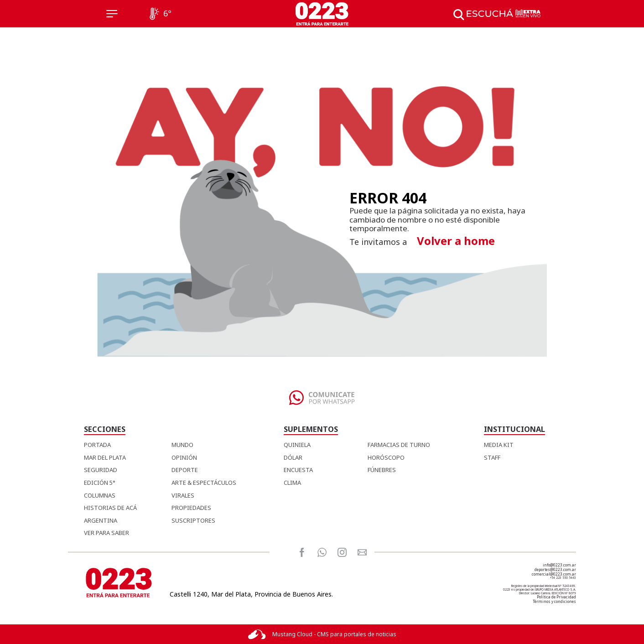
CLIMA (292, 483)
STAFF (492, 457)
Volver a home (456, 241)
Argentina (101, 520)
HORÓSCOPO (386, 457)
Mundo (182, 445)
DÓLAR (293, 457)
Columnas (100, 495)
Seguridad (101, 470)
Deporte (185, 470)
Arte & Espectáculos (204, 483)
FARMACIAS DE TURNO (399, 445)
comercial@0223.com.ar (554, 574)
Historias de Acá (110, 508)
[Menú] (112, 14)
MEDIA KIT (499, 445)
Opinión (184, 457)
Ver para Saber (106, 533)
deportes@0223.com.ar (555, 569)
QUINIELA (297, 445)
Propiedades (191, 508)
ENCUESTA (298, 470)
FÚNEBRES (382, 470)
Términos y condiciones (554, 601)
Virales (183, 495)
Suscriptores (193, 520)
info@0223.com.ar (559, 565)
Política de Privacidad (556, 597)
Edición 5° (100, 483)
